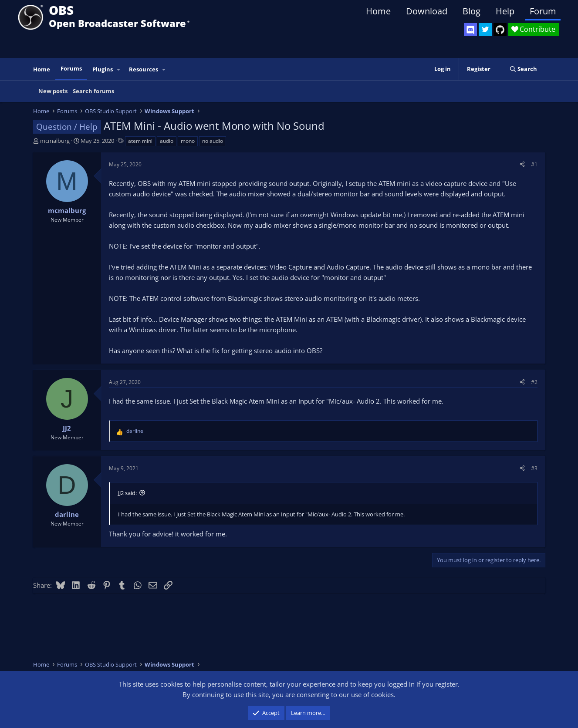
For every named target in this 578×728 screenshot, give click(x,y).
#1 (534, 164)
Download (427, 11)
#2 (534, 382)
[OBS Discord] (470, 30)
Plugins (103, 69)
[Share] (522, 164)
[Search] (523, 69)
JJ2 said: (127, 493)
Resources (144, 69)
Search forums (93, 91)
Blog (472, 11)
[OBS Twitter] (485, 30)
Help (505, 11)
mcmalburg (55, 141)
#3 (534, 468)
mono (188, 141)
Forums (71, 68)
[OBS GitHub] (500, 30)
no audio (213, 141)
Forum (543, 11)
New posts (53, 91)
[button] (118, 69)
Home (378, 11)
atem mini (140, 141)
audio (167, 141)
